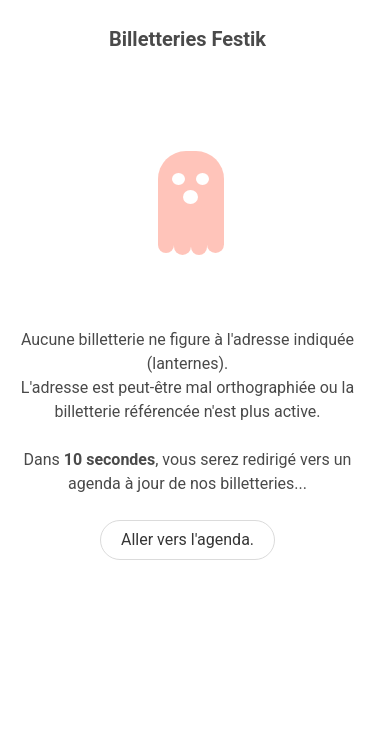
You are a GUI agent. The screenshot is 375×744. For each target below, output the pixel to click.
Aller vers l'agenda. (187, 539)
